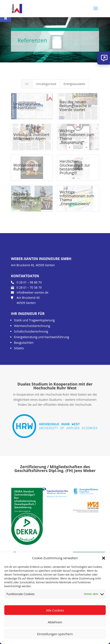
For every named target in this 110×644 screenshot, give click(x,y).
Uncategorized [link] (46, 84)
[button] (104, 558)
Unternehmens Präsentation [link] (27, 106)
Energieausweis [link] (74, 84)
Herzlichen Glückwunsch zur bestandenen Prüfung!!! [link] (75, 167)
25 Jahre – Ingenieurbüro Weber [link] (26, 198)
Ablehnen (55, 622)
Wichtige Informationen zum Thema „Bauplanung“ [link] (77, 136)
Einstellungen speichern (55, 634)
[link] (17, 8)
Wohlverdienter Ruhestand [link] (27, 167)
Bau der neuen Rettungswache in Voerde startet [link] (75, 106)
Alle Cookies (55, 610)
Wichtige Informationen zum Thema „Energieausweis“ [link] (77, 198)
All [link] (27, 84)
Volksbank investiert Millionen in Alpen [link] (31, 136)
